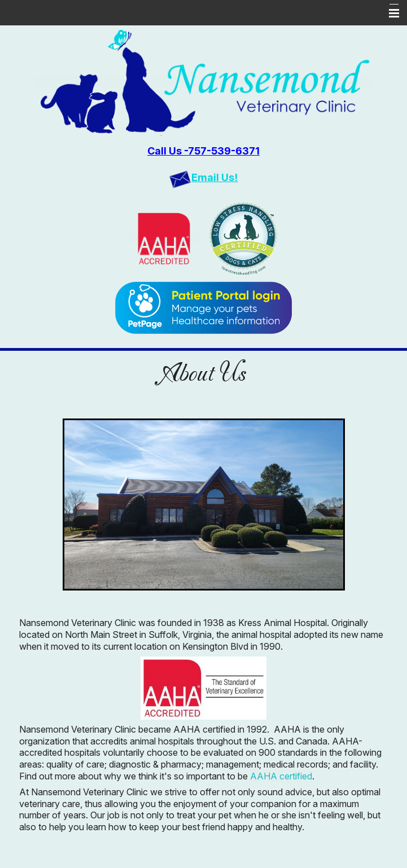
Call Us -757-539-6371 (203, 151)
